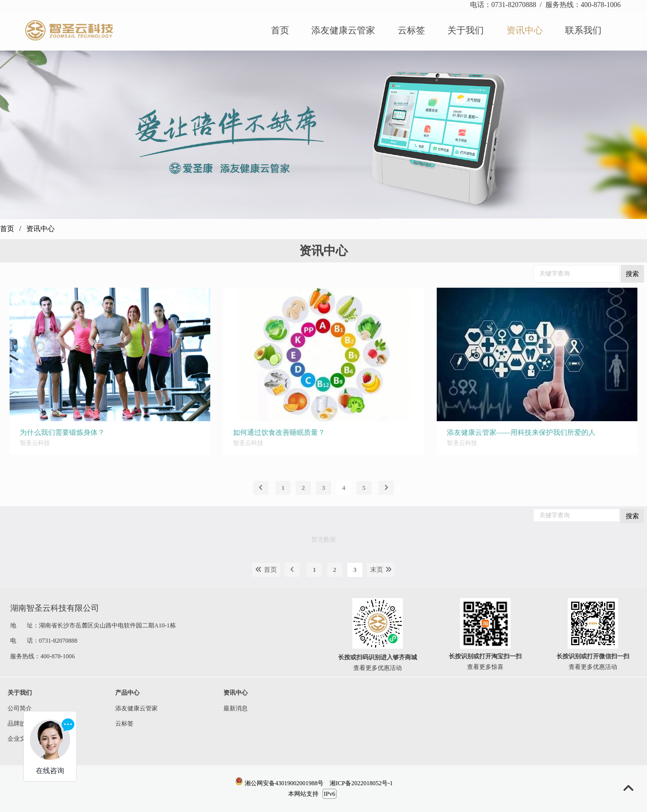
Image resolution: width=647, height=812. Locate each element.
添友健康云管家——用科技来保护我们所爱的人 (521, 433)
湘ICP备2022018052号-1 (361, 783)
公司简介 (20, 708)
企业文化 (16, 739)
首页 (7, 229)
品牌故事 (16, 724)
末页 (381, 570)
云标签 (121, 724)
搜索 (632, 274)
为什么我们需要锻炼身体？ (62, 433)
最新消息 (232, 708)
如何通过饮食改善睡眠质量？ (279, 433)
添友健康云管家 (133, 708)
